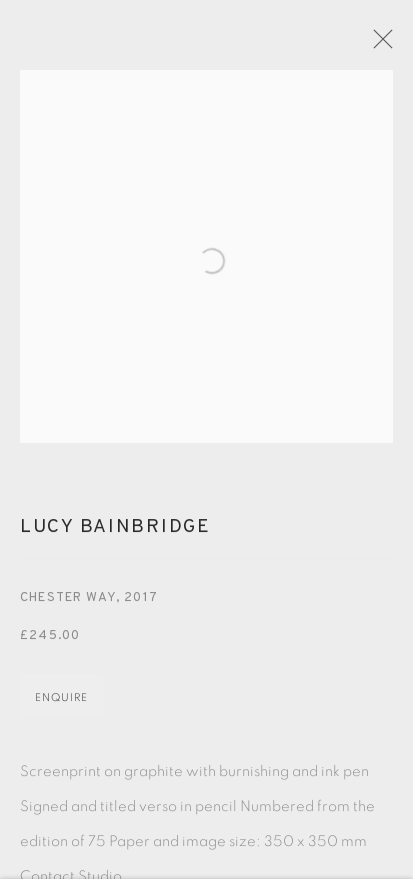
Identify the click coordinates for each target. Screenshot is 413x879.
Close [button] (379, 45)
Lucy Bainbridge (115, 531)
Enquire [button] (61, 701)
